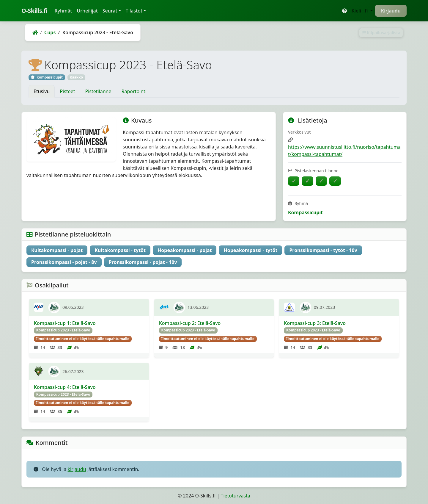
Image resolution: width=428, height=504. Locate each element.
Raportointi (134, 91)
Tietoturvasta (236, 496)
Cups (50, 32)
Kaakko (76, 77)
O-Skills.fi (34, 11)
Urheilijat (87, 11)
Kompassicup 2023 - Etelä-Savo (63, 330)
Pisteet (67, 91)
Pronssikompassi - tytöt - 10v (323, 250)
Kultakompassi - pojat (57, 250)
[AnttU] (164, 307)
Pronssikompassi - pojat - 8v (64, 262)
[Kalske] (289, 307)
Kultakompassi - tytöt (120, 250)
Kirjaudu (391, 11)
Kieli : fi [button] (360, 11)
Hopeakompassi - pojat (185, 250)
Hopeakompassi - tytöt (250, 250)
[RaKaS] (39, 371)
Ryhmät (64, 10)
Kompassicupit (305, 212)
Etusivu (42, 91)
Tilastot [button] (134, 11)
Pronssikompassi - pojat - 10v (143, 262)
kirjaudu (77, 469)
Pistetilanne (98, 91)
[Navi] (39, 307)
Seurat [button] (110, 11)
